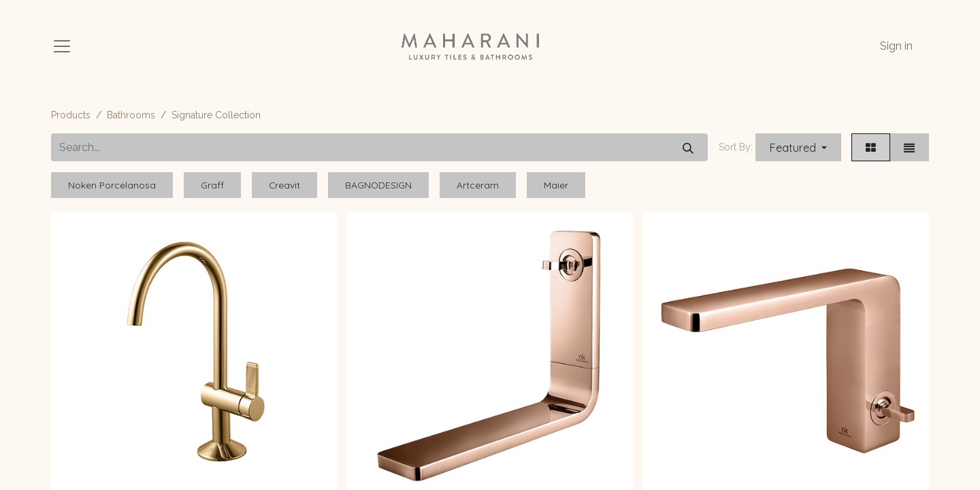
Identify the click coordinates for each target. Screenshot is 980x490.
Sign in (896, 46)
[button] (798, 147)
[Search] (688, 147)
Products (71, 115)
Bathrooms (131, 115)
